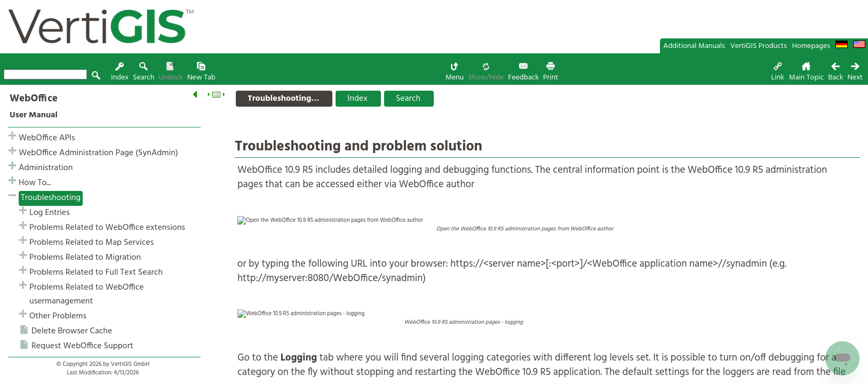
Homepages (811, 46)
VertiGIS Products (759, 46)
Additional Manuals (694, 46)
